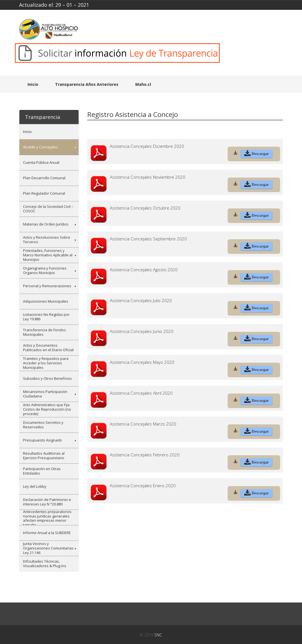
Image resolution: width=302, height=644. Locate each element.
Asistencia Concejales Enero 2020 (143, 486)
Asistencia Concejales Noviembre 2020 (147, 177)
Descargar (257, 154)
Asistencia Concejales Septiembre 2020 (148, 239)
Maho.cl (143, 84)
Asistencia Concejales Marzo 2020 (143, 424)
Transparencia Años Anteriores (87, 84)
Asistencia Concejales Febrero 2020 (145, 455)
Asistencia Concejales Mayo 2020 (142, 362)
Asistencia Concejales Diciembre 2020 (147, 146)
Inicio (33, 84)
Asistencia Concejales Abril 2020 (141, 393)
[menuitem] (49, 132)
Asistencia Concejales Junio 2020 (142, 331)
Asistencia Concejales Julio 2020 (141, 301)
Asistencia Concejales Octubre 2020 (145, 208)
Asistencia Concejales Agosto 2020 (144, 270)
